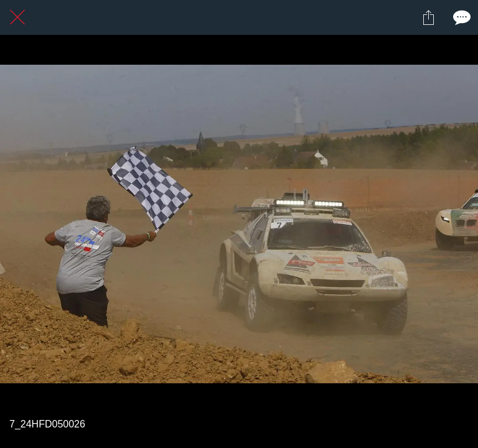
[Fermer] (17, 17)
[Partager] (428, 17)
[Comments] (461, 17)
